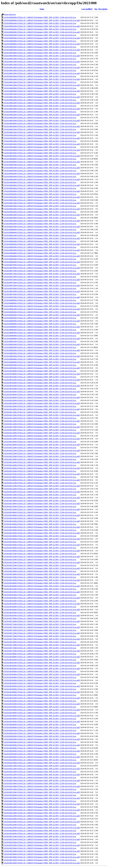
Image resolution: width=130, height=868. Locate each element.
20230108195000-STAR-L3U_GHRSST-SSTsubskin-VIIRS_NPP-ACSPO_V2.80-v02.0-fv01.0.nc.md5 (42, 722)
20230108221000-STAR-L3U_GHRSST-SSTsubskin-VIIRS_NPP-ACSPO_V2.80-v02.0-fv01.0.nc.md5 (42, 804)
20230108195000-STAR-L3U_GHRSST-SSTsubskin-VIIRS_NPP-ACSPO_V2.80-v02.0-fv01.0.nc (40, 719)
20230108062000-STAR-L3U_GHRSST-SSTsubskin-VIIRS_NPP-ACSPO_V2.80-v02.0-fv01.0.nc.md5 (42, 244)
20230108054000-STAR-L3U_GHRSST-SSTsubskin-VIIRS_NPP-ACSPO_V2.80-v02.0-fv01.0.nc (40, 218)
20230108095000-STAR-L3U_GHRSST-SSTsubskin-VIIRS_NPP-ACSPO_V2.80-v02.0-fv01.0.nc (40, 365)
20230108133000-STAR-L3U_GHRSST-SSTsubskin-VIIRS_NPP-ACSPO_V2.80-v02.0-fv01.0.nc (40, 495)
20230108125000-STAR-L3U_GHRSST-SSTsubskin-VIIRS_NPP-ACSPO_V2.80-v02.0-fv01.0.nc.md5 (42, 474)
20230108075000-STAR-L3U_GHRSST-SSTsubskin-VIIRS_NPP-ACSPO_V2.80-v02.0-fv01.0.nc (40, 294)
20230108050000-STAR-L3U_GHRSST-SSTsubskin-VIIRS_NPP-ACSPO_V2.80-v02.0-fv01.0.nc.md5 (42, 197)
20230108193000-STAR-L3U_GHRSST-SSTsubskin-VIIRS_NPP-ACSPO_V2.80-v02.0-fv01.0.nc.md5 (42, 710)
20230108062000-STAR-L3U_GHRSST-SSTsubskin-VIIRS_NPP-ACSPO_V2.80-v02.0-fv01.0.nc (40, 241)
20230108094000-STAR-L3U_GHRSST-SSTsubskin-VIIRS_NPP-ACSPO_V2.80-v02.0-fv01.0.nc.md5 (42, 362)
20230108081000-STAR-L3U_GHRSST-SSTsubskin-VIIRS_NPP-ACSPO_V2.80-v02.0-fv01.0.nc (40, 306)
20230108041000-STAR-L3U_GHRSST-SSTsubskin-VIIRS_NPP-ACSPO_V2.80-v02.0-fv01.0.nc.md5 (42, 168)
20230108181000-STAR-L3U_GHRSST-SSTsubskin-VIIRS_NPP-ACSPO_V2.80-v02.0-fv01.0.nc (40, 660)
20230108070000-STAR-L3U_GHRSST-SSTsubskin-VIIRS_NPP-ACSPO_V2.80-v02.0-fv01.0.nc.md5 (42, 268)
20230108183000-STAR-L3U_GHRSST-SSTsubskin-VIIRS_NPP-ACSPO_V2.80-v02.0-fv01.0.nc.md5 (42, 674)
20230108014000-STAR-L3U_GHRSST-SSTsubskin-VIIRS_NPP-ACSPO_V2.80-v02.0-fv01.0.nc (40, 76)
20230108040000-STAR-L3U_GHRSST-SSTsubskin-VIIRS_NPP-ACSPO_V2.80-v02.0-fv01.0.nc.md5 (42, 162)
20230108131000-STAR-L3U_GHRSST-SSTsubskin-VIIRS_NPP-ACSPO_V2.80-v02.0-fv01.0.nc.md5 (42, 486)
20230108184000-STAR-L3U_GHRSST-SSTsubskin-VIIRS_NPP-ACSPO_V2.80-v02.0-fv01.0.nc (40, 677)
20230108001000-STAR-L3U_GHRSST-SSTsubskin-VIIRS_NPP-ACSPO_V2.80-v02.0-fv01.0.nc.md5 (42, 26)
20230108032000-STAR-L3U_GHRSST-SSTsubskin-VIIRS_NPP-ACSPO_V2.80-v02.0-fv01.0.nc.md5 (42, 138)
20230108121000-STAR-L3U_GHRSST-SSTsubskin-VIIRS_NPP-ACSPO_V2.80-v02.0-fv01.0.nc (40, 448)
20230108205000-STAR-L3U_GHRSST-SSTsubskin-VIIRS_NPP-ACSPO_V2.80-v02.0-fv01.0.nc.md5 (42, 757)
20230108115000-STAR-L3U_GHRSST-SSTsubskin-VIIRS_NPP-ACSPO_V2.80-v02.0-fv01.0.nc (40, 436)
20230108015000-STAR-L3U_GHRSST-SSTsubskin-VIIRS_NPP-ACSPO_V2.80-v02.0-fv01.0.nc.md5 (42, 85)
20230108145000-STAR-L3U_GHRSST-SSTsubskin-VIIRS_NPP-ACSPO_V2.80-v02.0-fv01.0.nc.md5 (42, 545)
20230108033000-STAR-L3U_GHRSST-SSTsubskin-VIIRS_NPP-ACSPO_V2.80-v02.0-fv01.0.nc (40, 141)
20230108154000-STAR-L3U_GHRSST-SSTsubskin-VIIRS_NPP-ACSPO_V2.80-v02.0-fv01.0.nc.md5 (42, 574)
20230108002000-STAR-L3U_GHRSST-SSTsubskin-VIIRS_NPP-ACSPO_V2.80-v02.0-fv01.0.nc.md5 (42, 32)
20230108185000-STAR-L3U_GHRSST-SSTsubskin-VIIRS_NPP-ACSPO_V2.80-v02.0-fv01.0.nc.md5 (42, 686)
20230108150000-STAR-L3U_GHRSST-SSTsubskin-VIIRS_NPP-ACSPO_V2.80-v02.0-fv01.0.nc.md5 (42, 551)
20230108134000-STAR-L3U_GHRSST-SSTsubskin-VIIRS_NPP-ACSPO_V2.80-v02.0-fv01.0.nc (40, 501)
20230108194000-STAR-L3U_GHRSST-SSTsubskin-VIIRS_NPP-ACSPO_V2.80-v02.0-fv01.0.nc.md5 (42, 716)
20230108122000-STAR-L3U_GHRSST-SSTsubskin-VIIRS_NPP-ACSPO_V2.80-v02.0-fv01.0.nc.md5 (42, 456)
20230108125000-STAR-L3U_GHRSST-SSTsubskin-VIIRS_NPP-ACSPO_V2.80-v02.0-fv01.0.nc (40, 471)
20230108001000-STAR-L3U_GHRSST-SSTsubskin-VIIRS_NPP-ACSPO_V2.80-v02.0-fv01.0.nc (40, 23)
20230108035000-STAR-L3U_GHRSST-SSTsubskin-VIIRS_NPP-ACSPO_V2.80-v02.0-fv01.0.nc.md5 (42, 156)
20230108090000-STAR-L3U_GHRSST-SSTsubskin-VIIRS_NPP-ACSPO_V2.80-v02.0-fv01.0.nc (40, 336)
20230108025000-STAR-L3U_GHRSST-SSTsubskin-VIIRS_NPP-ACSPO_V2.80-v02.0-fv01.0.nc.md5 (42, 121)
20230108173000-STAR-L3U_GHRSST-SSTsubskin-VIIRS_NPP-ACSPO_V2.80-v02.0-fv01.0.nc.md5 (42, 639)
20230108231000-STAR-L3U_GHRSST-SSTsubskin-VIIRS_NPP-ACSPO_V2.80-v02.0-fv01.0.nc (40, 836)
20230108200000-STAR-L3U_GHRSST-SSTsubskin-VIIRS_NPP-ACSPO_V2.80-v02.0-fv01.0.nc (40, 724)
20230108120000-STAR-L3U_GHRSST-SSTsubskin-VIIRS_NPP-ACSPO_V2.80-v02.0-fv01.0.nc (40, 442)
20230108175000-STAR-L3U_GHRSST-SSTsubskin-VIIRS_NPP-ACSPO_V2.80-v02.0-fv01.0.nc (40, 648)
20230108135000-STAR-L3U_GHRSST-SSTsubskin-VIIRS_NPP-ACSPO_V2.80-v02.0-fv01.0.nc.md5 (42, 509)
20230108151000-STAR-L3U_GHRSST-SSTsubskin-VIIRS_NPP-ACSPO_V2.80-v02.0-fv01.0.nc (40, 554)
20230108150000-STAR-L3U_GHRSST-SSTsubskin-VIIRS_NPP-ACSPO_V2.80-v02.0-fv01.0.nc (40, 548)
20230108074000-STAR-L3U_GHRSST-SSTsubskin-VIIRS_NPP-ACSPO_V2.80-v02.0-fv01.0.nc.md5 (42, 291)
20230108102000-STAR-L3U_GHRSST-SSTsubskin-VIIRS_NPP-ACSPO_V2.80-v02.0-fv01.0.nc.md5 (42, 386)
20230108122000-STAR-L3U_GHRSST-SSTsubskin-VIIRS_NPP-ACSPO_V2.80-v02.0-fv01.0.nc (40, 453)
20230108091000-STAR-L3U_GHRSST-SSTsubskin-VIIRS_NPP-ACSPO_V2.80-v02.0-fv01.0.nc (40, 341)
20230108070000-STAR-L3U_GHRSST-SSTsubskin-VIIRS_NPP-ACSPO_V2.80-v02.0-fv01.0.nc (40, 265)
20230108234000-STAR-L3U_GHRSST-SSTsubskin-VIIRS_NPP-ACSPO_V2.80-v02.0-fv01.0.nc (40, 854)
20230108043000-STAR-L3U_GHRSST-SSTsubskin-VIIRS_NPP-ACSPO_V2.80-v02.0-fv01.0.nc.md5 (42, 179)
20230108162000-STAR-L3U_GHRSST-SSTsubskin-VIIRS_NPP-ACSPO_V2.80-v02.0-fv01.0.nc (40, 595)
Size (96, 9)
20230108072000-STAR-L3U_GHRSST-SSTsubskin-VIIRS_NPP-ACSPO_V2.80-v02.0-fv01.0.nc (40, 277)
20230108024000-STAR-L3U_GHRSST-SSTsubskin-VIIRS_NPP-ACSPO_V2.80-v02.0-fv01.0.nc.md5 (42, 115)
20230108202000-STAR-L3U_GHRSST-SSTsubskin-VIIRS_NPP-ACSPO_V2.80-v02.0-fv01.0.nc (40, 736)
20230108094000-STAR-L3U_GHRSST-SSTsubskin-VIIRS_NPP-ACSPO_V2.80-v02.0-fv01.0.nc (40, 359)
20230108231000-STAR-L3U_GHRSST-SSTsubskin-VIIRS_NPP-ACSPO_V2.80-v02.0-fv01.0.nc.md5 (42, 839)
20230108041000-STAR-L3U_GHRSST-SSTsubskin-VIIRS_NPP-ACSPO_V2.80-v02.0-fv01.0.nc (40, 165)
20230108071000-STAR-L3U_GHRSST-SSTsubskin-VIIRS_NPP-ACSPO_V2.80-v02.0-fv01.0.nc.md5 (42, 274)
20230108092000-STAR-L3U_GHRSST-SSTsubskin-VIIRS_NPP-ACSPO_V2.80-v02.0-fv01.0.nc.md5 (42, 350)
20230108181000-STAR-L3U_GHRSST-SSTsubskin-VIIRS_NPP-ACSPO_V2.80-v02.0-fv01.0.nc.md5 (42, 663)
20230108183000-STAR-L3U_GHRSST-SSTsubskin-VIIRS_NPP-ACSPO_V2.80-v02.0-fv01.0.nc (40, 671)
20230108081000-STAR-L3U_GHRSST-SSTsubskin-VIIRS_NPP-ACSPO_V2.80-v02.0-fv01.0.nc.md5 (42, 309)
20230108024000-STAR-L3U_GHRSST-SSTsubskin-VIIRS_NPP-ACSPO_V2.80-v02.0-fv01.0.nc (40, 112)
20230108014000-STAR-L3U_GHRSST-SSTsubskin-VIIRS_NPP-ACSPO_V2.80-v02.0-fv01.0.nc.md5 (42, 79)
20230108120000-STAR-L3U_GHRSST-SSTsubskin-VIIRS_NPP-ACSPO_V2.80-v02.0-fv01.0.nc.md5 (42, 445)
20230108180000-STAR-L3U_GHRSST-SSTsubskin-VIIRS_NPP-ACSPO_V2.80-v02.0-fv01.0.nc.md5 (42, 657)
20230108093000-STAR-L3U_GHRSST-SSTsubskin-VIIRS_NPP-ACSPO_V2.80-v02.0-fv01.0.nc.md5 (42, 356)
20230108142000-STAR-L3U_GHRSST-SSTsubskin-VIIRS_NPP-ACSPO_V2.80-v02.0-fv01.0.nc (40, 524)
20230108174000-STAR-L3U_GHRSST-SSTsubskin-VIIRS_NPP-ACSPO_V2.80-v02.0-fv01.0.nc (40, 642)
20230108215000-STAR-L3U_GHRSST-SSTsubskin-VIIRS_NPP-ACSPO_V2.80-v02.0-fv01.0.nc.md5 (42, 792)
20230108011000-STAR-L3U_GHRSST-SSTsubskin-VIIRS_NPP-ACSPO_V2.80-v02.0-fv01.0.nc (40, 59)
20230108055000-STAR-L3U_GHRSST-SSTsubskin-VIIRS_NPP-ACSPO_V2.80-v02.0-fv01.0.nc (40, 224)
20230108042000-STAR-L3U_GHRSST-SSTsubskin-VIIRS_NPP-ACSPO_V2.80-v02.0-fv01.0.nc (40, 171)
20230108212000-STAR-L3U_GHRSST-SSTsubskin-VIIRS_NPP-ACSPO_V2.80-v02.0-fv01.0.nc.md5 (42, 775)
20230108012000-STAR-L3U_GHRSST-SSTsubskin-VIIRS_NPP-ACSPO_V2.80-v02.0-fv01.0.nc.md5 (42, 67)
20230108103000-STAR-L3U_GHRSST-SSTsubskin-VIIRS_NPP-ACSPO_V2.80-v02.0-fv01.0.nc (40, 389)
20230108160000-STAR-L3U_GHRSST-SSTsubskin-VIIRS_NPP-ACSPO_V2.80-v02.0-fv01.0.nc (40, 583)
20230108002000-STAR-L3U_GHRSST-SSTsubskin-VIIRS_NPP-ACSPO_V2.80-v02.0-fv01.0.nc (40, 29)
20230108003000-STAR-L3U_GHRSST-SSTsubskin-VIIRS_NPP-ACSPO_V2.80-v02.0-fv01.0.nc (40, 35)
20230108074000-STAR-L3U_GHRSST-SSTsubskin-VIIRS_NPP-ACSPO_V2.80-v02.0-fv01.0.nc (40, 288)
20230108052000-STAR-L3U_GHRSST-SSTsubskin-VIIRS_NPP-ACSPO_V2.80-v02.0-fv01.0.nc (40, 206)
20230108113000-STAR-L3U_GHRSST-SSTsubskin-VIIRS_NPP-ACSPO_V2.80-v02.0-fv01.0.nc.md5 (42, 427)
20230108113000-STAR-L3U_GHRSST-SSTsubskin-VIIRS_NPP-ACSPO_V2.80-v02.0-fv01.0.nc (40, 424)
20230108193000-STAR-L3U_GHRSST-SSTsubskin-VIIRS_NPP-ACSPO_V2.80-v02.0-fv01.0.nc (40, 707)
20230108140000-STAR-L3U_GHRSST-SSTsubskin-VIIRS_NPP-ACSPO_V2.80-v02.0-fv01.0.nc (40, 512)
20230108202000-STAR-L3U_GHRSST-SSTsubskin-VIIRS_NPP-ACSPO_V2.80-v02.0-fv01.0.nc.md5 (42, 739)
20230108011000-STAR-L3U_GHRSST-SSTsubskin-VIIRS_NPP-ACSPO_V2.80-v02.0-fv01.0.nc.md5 (42, 62)
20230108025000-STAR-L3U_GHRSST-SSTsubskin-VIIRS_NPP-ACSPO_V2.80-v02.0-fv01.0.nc (40, 118)
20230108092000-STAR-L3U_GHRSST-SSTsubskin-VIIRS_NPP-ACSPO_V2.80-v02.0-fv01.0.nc (40, 347)
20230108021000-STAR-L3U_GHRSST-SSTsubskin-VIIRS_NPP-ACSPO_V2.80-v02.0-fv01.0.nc (40, 94)
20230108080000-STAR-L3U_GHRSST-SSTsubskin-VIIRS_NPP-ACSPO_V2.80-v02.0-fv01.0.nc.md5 (42, 303)
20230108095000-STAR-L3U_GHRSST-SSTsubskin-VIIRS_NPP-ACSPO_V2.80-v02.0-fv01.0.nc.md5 (42, 368)
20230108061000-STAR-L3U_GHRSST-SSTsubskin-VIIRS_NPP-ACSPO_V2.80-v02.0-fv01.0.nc (40, 235)
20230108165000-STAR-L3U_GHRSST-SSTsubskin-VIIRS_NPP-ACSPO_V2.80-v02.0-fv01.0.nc (40, 613)
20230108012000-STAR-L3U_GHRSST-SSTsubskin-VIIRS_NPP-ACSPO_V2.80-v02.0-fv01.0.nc (40, 65)
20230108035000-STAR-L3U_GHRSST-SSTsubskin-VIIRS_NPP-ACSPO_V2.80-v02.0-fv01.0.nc (40, 153)
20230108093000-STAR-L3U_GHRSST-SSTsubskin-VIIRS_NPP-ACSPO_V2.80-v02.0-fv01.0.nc (40, 353)
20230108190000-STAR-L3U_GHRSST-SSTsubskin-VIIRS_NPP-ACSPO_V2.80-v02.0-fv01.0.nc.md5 (42, 692)
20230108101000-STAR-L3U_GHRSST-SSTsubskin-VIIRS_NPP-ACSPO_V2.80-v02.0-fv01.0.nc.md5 (42, 380)
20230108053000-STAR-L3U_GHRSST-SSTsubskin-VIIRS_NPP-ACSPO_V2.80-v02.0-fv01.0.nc (40, 212)
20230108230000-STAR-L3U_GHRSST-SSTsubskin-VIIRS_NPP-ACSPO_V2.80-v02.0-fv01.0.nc (40, 831)
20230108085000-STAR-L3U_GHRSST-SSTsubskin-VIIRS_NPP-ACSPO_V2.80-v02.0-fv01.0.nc (40, 330)
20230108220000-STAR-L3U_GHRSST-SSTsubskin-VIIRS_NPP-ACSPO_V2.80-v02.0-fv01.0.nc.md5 (42, 798)
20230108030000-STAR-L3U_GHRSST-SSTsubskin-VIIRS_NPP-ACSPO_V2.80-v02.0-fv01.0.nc (40, 123)
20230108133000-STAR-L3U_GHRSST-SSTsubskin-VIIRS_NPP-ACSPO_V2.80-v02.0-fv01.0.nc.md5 (42, 498)
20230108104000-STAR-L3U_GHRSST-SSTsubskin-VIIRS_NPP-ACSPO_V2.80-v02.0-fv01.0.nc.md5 (42, 397)
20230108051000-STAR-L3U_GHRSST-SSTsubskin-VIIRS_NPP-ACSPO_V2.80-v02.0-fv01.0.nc (40, 200)
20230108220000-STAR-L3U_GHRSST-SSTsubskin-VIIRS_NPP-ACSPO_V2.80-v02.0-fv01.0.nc (40, 795)
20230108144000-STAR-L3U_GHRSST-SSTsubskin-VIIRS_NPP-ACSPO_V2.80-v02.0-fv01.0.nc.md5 (42, 539)
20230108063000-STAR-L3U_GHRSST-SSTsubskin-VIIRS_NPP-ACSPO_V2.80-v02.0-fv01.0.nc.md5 (42, 250)
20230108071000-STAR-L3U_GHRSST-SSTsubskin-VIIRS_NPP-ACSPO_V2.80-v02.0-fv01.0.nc (40, 271)
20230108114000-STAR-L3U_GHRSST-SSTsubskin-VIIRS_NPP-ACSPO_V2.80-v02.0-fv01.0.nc (40, 430)
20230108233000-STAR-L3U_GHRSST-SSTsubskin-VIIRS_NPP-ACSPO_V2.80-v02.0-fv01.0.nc (40, 848)
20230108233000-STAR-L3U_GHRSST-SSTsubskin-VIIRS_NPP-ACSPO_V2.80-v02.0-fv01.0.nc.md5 (42, 851)
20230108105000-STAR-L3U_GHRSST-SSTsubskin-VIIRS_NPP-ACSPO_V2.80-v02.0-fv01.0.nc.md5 (42, 403)
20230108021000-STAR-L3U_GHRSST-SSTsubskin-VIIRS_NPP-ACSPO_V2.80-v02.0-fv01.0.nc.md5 (42, 97)
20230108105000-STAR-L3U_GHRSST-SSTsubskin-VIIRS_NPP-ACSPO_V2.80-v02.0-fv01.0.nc (40, 400)
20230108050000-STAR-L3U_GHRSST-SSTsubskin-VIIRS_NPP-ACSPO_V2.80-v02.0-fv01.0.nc (40, 194)
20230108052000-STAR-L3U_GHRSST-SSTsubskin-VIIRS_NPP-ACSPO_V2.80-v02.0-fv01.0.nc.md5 (42, 209)
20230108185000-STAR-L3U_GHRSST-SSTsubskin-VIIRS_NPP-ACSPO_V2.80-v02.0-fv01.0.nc (40, 683)
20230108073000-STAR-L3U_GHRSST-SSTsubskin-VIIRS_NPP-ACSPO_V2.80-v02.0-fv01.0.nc (40, 283)
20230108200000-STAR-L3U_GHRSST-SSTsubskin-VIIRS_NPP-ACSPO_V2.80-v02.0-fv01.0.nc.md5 (42, 727)
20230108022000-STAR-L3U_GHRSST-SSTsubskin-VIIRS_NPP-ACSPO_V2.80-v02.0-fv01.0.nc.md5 (42, 103)
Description (103, 9)
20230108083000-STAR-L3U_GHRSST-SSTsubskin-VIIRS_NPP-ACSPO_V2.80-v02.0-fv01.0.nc (40, 318)
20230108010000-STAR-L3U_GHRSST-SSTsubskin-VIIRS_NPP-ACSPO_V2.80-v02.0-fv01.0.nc (40, 53)
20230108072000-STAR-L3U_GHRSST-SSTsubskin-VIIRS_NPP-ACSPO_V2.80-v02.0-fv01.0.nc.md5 (42, 280)
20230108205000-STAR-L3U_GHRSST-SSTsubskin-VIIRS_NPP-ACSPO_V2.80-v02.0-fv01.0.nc (40, 754)
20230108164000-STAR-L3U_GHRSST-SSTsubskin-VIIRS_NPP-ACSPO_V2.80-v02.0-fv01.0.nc (40, 607)
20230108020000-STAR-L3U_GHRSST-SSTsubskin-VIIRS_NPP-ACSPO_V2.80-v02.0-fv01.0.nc (40, 88)
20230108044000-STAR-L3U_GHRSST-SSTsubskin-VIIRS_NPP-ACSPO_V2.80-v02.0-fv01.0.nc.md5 (42, 185)
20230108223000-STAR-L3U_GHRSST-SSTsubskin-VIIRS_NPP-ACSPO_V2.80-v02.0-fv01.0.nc (40, 813)
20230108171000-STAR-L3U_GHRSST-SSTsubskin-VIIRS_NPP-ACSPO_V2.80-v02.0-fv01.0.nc (40, 624)
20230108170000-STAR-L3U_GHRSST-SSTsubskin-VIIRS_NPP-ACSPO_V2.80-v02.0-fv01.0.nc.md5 (42, 621)
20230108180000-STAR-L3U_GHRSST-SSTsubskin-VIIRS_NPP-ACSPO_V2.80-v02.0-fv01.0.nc (40, 654)
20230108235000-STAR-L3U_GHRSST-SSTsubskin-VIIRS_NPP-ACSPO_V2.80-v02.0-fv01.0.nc (40, 860)
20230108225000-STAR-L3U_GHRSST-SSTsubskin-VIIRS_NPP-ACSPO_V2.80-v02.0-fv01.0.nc (40, 825)
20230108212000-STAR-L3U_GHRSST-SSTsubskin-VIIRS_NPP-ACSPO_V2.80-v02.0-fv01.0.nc (40, 772)
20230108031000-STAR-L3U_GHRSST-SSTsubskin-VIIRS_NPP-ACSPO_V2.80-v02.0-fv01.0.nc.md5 (42, 132)
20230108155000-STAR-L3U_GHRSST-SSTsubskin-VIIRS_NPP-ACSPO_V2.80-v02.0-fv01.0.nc (40, 577)
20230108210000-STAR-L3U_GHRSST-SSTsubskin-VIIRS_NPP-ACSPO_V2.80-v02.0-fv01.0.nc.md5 (42, 763)
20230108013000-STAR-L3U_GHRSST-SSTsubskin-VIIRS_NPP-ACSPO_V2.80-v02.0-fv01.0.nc (40, 70)
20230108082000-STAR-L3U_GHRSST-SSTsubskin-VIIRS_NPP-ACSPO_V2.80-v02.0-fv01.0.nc (40, 312)
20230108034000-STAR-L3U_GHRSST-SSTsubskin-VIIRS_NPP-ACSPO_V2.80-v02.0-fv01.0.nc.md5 (42, 150)
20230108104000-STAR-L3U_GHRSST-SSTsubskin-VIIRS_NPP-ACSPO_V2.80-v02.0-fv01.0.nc (40, 395)
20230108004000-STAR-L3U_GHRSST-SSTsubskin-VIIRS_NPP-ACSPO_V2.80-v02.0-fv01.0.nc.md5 (42, 44)
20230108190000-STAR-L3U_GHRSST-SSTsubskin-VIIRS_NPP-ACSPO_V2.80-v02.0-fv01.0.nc (40, 689)
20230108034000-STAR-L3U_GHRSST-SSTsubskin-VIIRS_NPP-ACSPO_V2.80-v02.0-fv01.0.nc (40, 147)
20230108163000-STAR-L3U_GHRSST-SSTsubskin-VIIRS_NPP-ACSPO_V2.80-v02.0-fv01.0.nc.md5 (42, 604)
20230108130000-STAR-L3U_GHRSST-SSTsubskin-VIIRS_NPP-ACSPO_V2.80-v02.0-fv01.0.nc (40, 477)
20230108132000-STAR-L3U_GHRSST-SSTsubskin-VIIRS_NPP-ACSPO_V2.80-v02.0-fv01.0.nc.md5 (42, 492)
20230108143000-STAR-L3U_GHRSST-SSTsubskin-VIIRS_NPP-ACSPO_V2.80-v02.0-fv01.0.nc (40, 530)
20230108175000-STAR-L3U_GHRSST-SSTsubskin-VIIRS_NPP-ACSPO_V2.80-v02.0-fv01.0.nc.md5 (42, 651)
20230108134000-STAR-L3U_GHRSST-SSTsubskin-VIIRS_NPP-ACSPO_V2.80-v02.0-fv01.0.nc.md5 (42, 504)
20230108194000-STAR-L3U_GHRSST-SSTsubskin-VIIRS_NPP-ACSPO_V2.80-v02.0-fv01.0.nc (40, 713)
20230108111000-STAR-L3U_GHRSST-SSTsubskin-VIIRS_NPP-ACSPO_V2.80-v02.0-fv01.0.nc (40, 412)
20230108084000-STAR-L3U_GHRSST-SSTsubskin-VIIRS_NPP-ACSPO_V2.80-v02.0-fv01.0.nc (40, 324)
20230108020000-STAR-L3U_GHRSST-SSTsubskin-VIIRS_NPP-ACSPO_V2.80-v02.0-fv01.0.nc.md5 (42, 91)
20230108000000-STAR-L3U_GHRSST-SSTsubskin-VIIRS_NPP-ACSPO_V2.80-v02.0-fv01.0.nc (40, 17)
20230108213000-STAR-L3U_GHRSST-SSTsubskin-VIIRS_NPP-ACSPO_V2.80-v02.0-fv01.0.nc (40, 778)
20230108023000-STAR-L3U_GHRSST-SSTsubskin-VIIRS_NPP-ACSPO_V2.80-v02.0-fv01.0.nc (40, 106)
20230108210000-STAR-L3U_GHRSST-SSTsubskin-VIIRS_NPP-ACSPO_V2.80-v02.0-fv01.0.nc (40, 760)
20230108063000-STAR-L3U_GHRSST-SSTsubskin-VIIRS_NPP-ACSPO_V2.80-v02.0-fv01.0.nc (40, 247)
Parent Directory (10, 14)
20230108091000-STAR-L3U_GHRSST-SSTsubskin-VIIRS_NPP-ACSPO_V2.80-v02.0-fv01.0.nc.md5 (42, 344)
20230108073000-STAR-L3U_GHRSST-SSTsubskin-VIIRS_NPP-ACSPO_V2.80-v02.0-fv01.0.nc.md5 (42, 285)
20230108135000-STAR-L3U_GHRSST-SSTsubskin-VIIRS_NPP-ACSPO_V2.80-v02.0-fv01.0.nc (40, 506)
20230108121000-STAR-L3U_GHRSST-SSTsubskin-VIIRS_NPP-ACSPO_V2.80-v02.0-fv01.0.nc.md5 (42, 450)
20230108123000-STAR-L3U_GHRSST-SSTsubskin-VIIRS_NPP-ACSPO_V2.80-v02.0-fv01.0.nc (40, 459)
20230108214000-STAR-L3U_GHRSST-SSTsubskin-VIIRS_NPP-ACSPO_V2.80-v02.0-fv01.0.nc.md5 (42, 786)
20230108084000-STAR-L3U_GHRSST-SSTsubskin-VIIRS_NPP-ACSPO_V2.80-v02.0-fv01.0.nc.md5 (42, 327)
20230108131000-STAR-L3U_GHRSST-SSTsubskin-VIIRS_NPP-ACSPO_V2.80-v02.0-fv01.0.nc (40, 483)
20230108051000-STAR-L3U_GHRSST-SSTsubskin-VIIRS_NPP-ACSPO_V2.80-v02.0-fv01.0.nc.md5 (42, 203)
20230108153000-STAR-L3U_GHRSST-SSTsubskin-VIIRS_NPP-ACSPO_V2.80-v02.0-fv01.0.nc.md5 (42, 568)
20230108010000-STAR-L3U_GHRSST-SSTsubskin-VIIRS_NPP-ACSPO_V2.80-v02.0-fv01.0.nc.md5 (42, 56)
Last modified (87, 9)
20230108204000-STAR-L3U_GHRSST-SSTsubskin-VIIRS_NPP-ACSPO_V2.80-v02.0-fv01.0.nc (40, 748)
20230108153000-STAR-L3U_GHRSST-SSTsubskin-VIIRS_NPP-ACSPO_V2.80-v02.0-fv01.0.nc (40, 565)
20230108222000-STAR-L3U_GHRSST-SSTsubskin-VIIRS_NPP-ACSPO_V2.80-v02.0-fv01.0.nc (40, 807)
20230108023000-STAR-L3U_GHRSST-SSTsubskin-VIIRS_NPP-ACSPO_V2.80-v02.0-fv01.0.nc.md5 (42, 109)
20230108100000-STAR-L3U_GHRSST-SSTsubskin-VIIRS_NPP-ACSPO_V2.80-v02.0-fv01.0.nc (40, 371)
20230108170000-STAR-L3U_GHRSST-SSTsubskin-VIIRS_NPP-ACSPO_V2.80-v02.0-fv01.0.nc (40, 618)
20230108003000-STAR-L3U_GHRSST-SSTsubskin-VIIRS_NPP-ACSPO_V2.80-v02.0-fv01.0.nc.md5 (42, 38)
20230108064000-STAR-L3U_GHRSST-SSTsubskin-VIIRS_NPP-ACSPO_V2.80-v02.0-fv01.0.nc (40, 253)
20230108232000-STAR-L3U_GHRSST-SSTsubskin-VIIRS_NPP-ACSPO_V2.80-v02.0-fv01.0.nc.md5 (42, 845)
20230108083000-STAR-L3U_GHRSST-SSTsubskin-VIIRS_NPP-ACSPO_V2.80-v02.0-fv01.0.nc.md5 (42, 321)
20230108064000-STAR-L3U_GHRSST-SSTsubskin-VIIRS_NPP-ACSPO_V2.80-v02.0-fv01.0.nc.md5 (42, 256)
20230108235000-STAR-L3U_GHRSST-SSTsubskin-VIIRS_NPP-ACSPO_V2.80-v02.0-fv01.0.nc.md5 (42, 863)
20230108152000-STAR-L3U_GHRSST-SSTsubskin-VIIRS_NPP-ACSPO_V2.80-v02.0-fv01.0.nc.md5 (42, 562)
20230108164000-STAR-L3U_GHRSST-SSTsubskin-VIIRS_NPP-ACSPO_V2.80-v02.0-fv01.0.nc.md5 (42, 610)
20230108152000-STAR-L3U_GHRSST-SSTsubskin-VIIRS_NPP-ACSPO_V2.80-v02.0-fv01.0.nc (40, 559)
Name (42, 9)
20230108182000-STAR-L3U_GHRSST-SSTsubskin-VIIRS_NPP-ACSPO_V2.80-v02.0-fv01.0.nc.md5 (42, 669)
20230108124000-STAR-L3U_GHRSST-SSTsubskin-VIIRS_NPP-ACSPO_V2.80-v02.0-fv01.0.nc (40, 465)
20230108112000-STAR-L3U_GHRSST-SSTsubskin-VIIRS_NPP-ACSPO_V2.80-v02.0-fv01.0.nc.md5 (42, 421)
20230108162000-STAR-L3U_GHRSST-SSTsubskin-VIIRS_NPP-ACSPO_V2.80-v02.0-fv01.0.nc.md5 (42, 598)
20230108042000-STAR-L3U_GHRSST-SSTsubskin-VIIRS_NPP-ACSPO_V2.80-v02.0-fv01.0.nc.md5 (42, 174)
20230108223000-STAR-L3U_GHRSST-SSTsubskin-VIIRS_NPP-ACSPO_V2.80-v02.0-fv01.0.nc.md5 (42, 816)
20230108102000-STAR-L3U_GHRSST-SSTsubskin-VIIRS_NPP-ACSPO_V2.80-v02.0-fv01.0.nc (40, 383)
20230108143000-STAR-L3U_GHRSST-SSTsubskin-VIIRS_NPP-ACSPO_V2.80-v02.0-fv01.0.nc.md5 (42, 533)
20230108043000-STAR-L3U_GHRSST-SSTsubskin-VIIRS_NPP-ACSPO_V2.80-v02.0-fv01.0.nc (40, 176)
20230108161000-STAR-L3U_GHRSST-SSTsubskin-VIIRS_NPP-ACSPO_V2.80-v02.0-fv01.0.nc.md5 (42, 592)
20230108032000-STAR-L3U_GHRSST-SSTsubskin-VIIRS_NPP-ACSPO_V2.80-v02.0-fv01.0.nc (40, 135)
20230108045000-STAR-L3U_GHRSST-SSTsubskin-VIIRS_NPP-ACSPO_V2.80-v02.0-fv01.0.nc (40, 188)
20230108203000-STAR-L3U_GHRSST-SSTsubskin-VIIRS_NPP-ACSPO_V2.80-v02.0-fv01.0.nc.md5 (42, 745)
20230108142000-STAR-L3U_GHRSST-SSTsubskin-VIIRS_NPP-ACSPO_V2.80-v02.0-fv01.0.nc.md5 (42, 527)
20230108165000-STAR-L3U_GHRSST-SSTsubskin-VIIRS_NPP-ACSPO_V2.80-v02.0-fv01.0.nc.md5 (42, 615)
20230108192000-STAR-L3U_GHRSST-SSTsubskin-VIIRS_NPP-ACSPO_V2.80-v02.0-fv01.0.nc (40, 701)
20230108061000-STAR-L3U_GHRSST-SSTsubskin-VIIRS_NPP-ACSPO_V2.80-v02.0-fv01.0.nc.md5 (42, 238)
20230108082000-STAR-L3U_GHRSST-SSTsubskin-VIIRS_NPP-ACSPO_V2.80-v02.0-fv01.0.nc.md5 (42, 315)
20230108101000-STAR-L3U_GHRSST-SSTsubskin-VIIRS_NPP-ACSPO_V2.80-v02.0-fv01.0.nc (40, 377)
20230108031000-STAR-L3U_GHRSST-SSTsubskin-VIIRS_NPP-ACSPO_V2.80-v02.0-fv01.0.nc (40, 129)
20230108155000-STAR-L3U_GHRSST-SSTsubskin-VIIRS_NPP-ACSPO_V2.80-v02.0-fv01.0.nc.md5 (42, 580)
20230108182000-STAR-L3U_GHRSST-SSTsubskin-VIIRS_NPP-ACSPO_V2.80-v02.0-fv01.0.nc (40, 666)
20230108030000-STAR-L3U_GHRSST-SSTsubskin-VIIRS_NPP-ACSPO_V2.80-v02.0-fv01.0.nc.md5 (42, 126)
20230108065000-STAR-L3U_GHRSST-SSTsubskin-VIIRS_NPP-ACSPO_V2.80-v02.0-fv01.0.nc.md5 (42, 262)
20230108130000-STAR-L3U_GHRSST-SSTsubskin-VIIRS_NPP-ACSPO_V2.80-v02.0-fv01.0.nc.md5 (42, 480)
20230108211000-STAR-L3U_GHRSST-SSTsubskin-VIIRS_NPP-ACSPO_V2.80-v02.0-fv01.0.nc (40, 766)
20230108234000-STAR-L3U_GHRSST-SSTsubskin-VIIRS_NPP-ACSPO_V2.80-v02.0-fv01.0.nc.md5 (42, 857)
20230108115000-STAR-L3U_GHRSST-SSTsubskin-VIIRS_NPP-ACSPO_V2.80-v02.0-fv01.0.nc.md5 (42, 439)
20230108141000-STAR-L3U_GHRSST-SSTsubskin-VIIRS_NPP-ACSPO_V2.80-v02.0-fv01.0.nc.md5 (42, 521)
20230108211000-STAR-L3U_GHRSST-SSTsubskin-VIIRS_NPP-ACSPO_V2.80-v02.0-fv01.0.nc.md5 (42, 769)
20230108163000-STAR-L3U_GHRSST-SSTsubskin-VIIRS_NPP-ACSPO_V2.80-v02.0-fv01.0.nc (40, 601)
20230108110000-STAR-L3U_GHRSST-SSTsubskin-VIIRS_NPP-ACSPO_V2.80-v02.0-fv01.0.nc (40, 406)
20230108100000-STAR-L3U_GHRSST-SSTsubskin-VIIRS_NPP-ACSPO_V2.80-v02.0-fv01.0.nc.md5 (42, 374)
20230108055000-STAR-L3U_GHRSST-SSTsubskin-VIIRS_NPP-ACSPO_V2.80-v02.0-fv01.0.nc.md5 (42, 227)
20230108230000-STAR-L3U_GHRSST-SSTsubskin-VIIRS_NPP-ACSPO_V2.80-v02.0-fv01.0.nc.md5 (42, 833)
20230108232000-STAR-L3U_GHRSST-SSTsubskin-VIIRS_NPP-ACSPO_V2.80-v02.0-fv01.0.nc (40, 842)
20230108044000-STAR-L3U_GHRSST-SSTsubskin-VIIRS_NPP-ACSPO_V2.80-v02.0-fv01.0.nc (40, 182)
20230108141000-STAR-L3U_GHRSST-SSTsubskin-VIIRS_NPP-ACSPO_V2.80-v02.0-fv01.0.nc (40, 518)
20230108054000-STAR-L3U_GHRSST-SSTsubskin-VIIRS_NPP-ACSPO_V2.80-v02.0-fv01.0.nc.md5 (42, 221)
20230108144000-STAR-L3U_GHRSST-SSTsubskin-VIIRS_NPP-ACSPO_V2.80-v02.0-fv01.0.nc (40, 536)
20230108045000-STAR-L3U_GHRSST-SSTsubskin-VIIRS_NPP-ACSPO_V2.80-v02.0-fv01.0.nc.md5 (42, 191)
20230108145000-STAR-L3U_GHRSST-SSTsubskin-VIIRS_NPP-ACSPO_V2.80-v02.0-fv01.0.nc (40, 542)
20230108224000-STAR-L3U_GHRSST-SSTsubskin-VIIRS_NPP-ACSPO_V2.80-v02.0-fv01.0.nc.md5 (42, 822)
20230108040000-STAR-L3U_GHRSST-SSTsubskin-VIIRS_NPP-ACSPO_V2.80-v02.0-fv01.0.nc (40, 159)
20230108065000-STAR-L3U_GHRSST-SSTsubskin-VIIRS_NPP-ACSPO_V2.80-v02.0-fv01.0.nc (40, 259)
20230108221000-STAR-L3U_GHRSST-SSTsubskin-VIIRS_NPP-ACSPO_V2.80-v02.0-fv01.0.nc (40, 801)
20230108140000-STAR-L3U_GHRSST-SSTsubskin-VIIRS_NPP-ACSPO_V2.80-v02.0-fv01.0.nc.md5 (42, 515)
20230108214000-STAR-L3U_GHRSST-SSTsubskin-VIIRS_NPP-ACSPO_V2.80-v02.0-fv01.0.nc (40, 783)
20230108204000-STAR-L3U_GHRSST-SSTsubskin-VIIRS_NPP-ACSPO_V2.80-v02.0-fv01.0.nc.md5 (42, 751)
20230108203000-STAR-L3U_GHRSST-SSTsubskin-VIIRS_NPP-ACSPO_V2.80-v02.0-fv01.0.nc (40, 742)
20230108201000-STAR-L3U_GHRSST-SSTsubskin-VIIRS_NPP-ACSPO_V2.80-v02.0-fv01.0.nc (40, 730)
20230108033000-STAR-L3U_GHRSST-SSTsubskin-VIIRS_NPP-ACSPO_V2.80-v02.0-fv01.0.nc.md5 (42, 144)
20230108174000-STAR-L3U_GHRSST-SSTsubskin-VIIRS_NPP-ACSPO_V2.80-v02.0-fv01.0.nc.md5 (42, 645)
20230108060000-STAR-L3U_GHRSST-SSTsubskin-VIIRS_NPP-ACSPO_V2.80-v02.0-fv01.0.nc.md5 (42, 232)
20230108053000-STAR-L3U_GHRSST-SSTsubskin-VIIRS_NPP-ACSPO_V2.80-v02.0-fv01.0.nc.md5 (42, 215)
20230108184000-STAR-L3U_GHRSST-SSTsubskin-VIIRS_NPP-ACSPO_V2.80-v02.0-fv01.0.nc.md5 (42, 680)
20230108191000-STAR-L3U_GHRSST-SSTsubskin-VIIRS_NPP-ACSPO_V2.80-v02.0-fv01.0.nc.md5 (42, 698)
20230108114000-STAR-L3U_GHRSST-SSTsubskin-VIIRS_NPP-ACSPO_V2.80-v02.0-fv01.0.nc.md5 (42, 433)
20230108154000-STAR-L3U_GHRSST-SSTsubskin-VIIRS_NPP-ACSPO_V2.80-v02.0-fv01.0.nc (40, 571)
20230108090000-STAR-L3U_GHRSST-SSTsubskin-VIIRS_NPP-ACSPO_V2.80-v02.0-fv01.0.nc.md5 (42, 339)
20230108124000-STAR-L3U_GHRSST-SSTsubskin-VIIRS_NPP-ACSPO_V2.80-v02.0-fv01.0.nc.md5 (42, 468)
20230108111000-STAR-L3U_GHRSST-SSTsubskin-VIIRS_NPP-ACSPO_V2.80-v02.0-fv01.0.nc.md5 (42, 415)
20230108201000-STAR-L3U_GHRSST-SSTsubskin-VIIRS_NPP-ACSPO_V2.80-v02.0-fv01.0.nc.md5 (42, 733)
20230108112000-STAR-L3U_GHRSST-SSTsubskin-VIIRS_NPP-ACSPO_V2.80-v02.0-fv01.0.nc (40, 418)
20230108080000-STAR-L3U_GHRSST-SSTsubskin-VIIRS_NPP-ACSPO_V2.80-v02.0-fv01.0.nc (40, 300)
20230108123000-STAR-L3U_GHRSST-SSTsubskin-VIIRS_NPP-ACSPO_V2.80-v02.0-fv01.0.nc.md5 (42, 462)
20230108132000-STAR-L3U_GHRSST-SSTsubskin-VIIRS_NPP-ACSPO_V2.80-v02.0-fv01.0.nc (40, 489)
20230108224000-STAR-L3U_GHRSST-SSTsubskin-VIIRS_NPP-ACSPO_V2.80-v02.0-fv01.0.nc (40, 819)
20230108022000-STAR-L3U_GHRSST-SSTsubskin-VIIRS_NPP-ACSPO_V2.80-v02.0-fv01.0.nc (40, 100)
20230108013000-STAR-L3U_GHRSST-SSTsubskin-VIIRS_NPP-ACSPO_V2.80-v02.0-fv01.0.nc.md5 (42, 73)
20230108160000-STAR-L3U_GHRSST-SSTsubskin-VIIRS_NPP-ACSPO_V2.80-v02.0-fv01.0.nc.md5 (42, 586)
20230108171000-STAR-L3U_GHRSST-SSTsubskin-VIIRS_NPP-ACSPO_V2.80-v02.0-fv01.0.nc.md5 (42, 627)
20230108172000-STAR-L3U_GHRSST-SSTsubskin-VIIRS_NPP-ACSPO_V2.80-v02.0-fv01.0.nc (40, 630)
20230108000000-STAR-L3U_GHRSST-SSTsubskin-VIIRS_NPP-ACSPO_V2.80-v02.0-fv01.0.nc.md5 (42, 20)
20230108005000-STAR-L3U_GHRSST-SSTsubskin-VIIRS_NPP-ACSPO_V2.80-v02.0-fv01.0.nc (40, 47)
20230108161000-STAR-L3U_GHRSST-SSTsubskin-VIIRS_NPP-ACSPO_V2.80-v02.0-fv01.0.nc (40, 589)
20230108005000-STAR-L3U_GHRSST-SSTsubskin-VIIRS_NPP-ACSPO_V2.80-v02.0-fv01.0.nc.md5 (42, 50)
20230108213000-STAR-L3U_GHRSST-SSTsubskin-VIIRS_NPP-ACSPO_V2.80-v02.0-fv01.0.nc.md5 (42, 780)
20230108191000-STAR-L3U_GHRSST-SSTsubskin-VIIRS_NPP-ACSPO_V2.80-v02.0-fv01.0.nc (40, 695)
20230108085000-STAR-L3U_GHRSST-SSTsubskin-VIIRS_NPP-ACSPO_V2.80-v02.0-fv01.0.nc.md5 (42, 333)
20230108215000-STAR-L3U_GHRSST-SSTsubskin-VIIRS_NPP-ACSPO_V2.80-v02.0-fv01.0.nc (40, 789)
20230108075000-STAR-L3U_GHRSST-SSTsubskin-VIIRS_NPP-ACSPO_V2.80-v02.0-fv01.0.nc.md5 (42, 297)
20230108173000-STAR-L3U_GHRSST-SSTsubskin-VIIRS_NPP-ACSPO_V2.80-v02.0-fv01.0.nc (40, 636)
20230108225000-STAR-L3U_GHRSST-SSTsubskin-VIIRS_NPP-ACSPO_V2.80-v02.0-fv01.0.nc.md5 (42, 828)
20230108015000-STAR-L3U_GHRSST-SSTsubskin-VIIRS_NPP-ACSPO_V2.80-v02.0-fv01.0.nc (40, 82)
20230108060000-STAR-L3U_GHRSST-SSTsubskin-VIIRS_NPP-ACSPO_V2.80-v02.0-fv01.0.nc (40, 230)
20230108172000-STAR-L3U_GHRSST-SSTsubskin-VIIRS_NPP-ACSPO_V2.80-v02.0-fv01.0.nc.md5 (42, 633)
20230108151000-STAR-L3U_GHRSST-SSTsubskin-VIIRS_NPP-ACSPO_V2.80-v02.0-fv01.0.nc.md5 (42, 557)
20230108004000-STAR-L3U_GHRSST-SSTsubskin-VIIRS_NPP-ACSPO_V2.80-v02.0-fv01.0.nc (40, 41)
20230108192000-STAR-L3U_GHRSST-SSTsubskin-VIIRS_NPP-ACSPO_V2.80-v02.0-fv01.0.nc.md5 (42, 704)
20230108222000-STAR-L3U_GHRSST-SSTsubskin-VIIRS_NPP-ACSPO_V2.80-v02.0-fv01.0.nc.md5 (42, 810)
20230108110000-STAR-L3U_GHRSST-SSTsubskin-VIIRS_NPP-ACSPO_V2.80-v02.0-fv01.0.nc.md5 (42, 409)
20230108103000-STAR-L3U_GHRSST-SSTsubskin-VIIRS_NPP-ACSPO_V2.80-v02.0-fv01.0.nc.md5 (42, 392)
